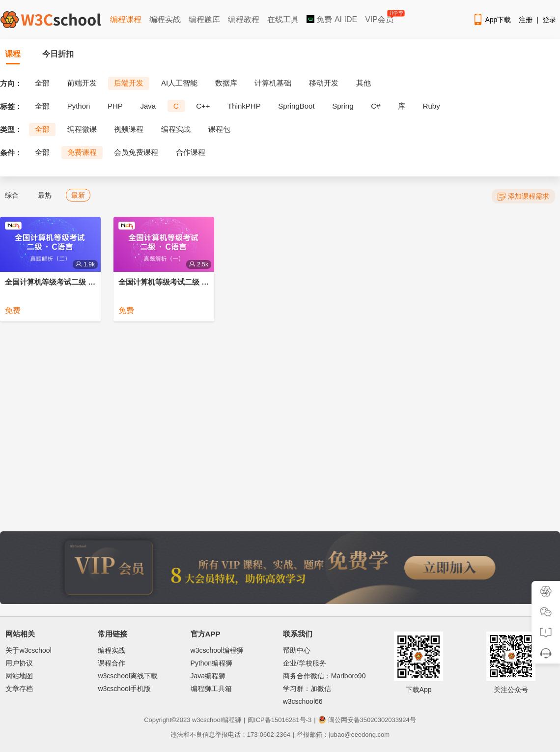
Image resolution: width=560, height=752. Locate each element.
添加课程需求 (523, 196)
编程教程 (244, 19)
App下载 (492, 20)
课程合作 (112, 663)
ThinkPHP (244, 106)
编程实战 (165, 19)
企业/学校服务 (305, 663)
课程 (13, 54)
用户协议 (19, 663)
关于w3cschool (28, 650)
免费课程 (82, 152)
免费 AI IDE (332, 19)
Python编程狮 (212, 663)
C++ (203, 106)
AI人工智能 (179, 83)
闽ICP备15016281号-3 (280, 720)
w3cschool (207, 720)
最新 (78, 195)
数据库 (226, 83)
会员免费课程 (136, 152)
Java (148, 106)
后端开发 (129, 83)
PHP (115, 106)
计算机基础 (273, 83)
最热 (45, 195)
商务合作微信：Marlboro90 (324, 676)
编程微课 (82, 129)
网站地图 (19, 676)
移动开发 (324, 83)
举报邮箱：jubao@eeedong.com (343, 735)
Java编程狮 (208, 676)
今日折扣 (58, 54)
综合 (12, 195)
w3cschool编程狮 (217, 650)
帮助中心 (297, 650)
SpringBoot (296, 106)
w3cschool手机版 (124, 689)
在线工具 (283, 19)
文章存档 (19, 689)
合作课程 (191, 152)
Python (79, 106)
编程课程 (126, 19)
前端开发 (82, 83)
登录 (549, 20)
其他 (364, 83)
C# (376, 106)
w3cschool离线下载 (127, 676)
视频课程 (129, 129)
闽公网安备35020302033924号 (367, 720)
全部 (42, 83)
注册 (526, 20)
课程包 (219, 129)
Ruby (432, 106)
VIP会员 (380, 17)
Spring (343, 106)
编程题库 (204, 19)
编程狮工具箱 (211, 689)
